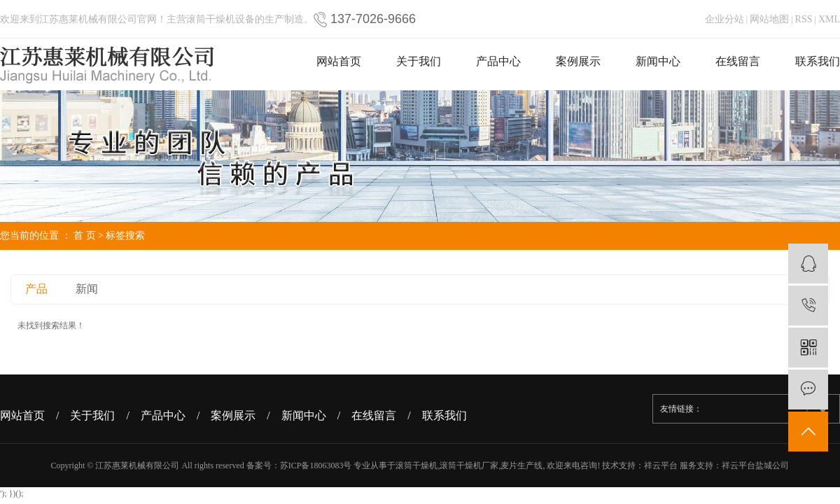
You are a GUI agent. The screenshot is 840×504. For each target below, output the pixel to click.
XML (829, 19)
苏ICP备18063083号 (316, 465)
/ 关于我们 (91, 415)
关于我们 (419, 61)
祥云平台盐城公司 (755, 465)
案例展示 (578, 61)
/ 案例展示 (232, 415)
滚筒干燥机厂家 (469, 465)
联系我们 (818, 61)
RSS (804, 19)
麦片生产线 (521, 465)
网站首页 (339, 61)
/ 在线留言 (372, 415)
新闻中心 (658, 61)
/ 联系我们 (442, 415)
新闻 (87, 289)
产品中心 (498, 61)
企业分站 (724, 19)
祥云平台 (661, 465)
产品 (36, 289)
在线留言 (738, 61)
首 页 (85, 236)
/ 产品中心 (161, 415)
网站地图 (769, 19)
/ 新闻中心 (302, 415)
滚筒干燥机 (416, 465)
